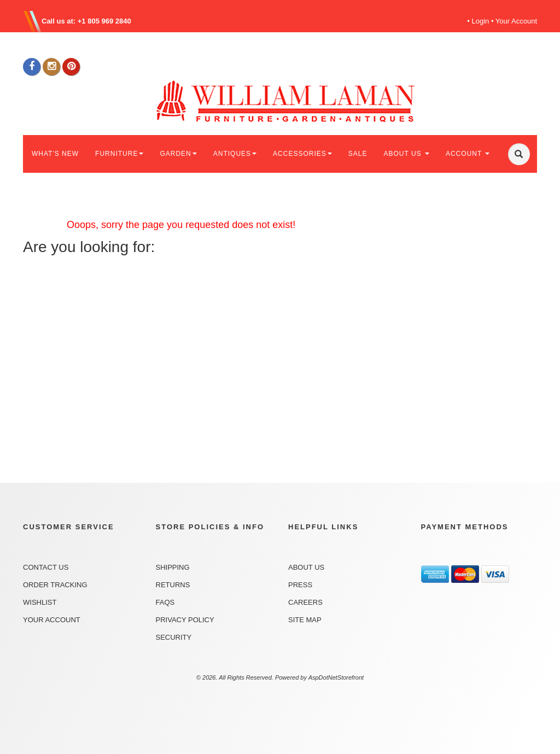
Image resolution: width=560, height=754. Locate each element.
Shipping (173, 567)
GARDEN (178, 154)
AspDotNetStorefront (336, 677)
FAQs (165, 602)
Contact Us (46, 567)
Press (300, 585)
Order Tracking (55, 585)
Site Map (305, 620)
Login (481, 21)
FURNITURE (119, 154)
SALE (358, 154)
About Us (306, 567)
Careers (305, 602)
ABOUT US (406, 154)
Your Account (516, 21)
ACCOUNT (468, 154)
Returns (173, 585)
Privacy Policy (185, 620)
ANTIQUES (235, 154)
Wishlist (40, 602)
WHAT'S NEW (55, 154)
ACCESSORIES (302, 154)
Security (174, 637)
